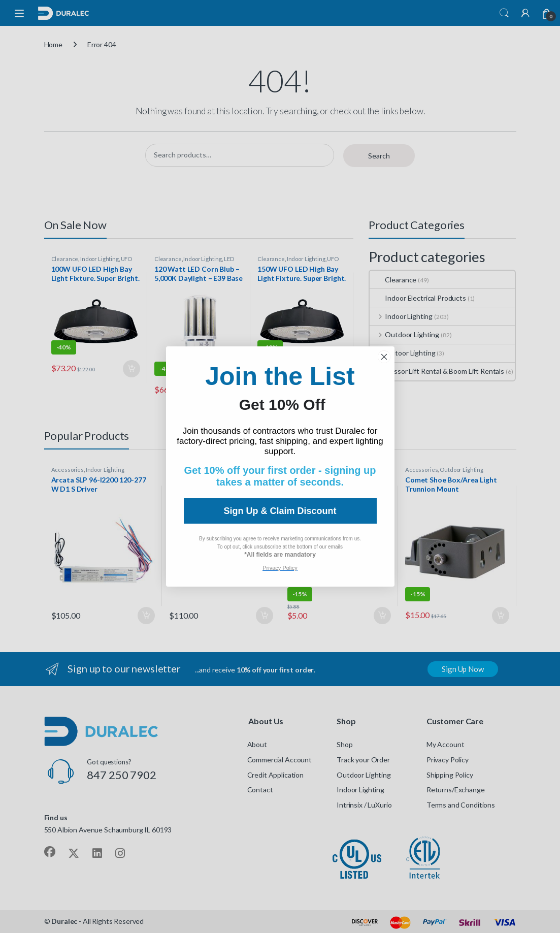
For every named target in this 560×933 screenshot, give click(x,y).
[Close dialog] (384, 357)
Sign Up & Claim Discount (280, 511)
